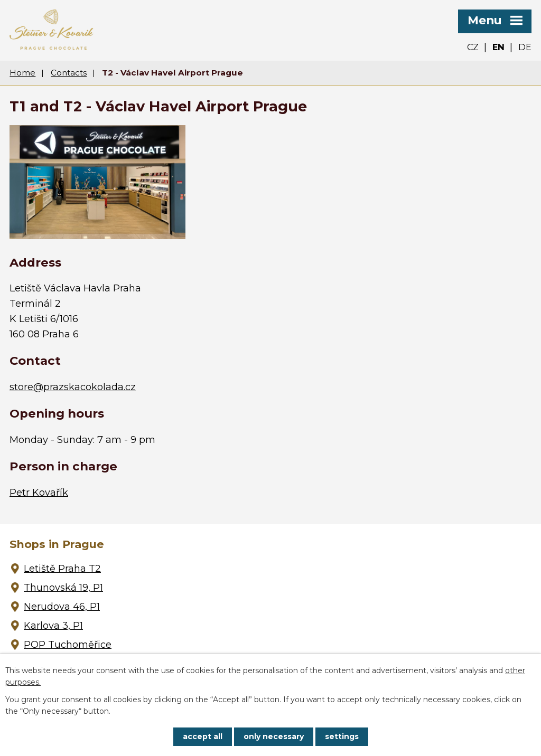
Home (22, 73)
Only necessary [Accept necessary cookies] (274, 736)
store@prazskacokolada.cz (73, 387)
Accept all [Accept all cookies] (203, 736)
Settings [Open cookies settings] (342, 736)
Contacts (69, 73)
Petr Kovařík (39, 493)
